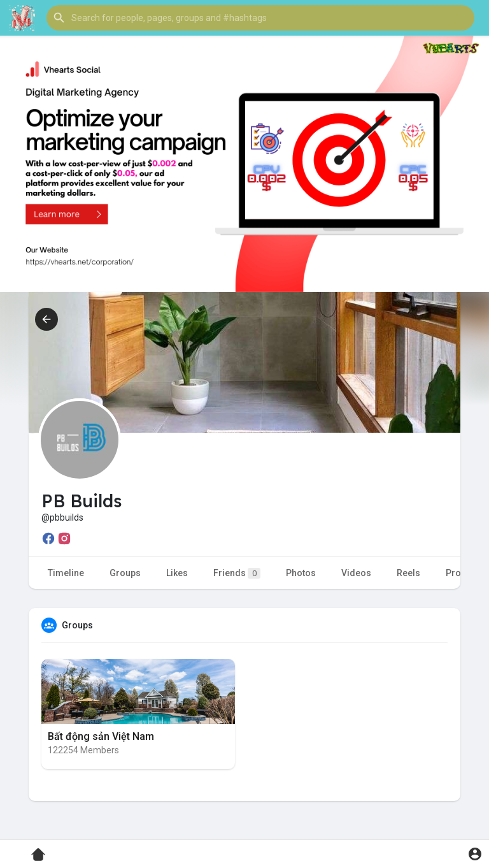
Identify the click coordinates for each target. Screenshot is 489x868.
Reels (408, 573)
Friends (237, 573)
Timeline (66, 573)
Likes (177, 573)
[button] (260, 18)
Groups (125, 573)
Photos (301, 573)
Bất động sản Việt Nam (101, 736)
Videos (356, 573)
